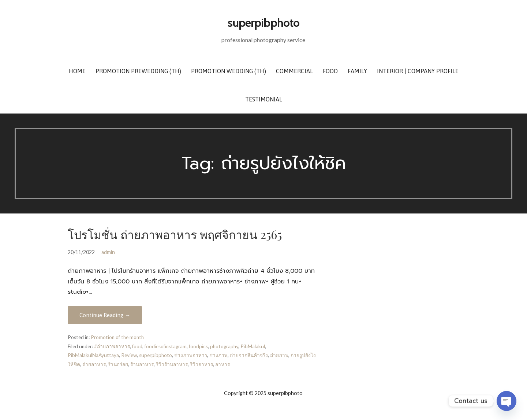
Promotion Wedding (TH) (229, 71)
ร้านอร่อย (118, 364)
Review (129, 355)
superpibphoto (263, 23)
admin (108, 252)
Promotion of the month (117, 337)
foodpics (198, 346)
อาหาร (223, 364)
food (137, 346)
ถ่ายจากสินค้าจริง (249, 355)
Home (77, 71)
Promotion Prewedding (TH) (138, 71)
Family (357, 71)
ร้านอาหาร (142, 364)
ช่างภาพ (218, 355)
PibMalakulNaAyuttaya (93, 355)
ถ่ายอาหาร (94, 364)
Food (330, 71)
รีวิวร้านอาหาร (172, 364)
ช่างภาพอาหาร (191, 355)
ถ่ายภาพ (279, 355)
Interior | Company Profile (418, 71)
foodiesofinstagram (166, 346)
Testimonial (264, 99)
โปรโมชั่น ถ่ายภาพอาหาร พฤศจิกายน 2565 (175, 234)
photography (224, 346)
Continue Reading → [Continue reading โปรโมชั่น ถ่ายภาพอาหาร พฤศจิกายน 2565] (105, 315)
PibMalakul (253, 346)
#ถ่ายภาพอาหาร (112, 346)
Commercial (294, 71)
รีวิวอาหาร (201, 364)
